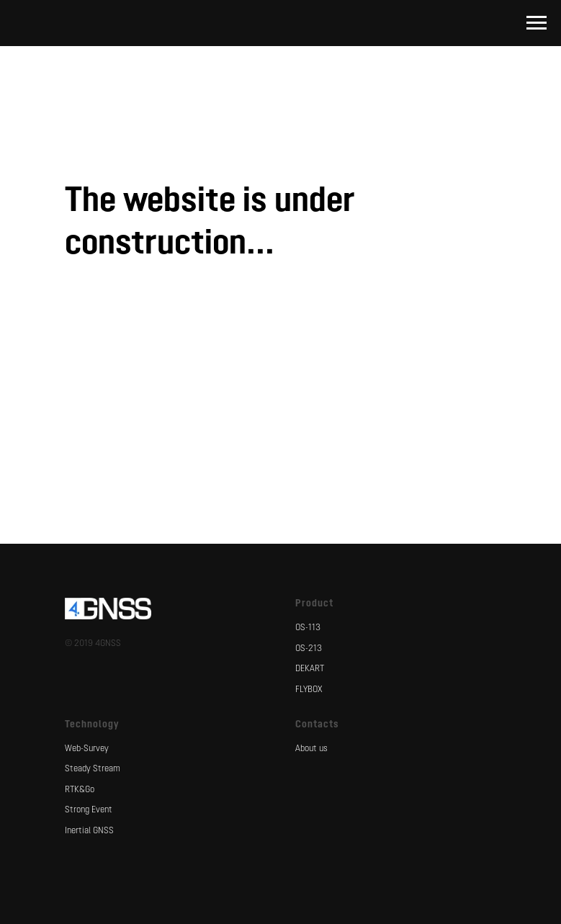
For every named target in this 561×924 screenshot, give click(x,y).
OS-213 (309, 649)
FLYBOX (309, 690)
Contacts (317, 725)
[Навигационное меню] (537, 23)
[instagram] (326, 372)
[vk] (281, 372)
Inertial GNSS (89, 831)
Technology (92, 725)
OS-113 (308, 628)
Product (314, 604)
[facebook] (236, 372)
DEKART (310, 669)
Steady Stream (93, 769)
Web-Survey (87, 749)
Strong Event (89, 810)
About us (311, 749)
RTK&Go (80, 790)
